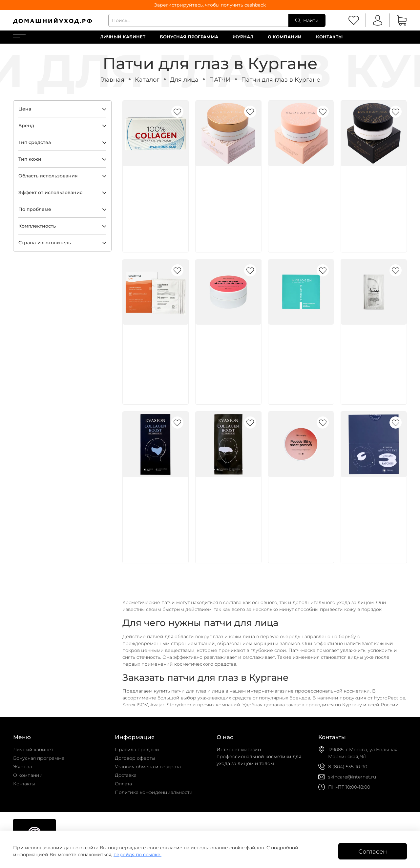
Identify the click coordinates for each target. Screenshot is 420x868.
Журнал (243, 37)
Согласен (373, 851)
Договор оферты (135, 758)
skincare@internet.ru (352, 777)
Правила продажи (137, 750)
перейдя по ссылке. (137, 855)
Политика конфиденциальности (154, 792)
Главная (112, 80)
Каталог (147, 80)
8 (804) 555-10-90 (348, 767)
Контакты (329, 37)
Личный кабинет (123, 37)
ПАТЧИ (220, 80)
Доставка (126, 775)
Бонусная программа (189, 37)
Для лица (184, 80)
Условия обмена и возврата (148, 767)
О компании (285, 37)
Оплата (123, 784)
